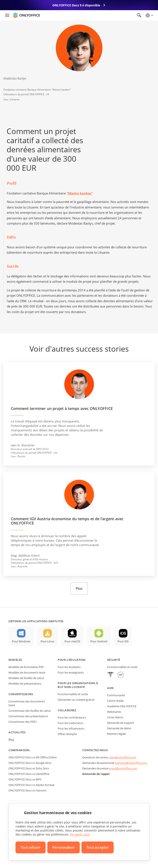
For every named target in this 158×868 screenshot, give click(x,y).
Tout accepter (98, 847)
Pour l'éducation (71, 660)
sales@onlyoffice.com (122, 757)
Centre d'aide (115, 701)
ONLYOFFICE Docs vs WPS (25, 779)
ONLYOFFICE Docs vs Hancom (27, 790)
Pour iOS (123, 641)
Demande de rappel (96, 774)
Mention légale (116, 734)
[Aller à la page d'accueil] (26, 15)
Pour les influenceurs (71, 728)
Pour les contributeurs (72, 717)
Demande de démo (119, 728)
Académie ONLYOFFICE (122, 706)
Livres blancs (115, 717)
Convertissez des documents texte (27, 703)
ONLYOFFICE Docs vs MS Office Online (33, 757)
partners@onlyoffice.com (131, 763)
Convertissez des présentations (28, 716)
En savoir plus (80, 834)
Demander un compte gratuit (76, 700)
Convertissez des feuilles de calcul (29, 711)
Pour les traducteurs (71, 723)
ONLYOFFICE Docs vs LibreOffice (29, 774)
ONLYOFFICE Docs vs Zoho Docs (29, 768)
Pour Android (99, 641)
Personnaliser (64, 847)
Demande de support (121, 723)
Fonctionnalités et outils (73, 694)
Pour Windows (21, 641)
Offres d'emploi (67, 734)
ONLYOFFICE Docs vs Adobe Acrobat (31, 785)
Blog (11, 739)
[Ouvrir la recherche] (139, 15)
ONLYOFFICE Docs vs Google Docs (30, 763)
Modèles (15, 660)
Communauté (116, 695)
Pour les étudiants (69, 667)
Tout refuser (31, 847)
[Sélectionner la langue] (149, 15)
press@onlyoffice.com (123, 768)
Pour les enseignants (71, 672)
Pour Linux (47, 641)
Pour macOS (72, 641)
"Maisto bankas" (80, 193)
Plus (79, 588)
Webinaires (114, 712)
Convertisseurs (21, 694)
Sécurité (114, 660)
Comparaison (19, 750)
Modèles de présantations (25, 683)
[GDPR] (121, 675)
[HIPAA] (110, 675)
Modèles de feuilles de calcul (26, 678)
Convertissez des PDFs (23, 722)
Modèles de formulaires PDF (26, 667)
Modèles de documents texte (27, 672)
